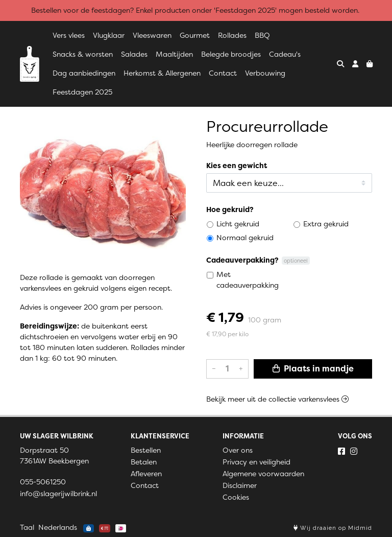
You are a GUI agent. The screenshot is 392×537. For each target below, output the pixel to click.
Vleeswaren (152, 35)
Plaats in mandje (313, 369)
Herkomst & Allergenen (162, 73)
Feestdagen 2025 (82, 92)
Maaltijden (174, 54)
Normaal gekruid (245, 238)
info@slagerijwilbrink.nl (58, 494)
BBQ (262, 35)
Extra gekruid (326, 224)
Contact (223, 73)
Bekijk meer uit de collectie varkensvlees (277, 399)
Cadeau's (285, 54)
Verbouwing (265, 73)
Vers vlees (69, 35)
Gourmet (195, 35)
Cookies (236, 497)
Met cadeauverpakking (248, 280)
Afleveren (146, 474)
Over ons (238, 450)
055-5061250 (43, 482)
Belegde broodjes (231, 54)
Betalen (144, 462)
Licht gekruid (238, 224)
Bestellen (146, 450)
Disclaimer (240, 485)
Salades (134, 54)
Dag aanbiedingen (84, 73)
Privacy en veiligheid (256, 462)
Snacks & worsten (83, 54)
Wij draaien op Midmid (333, 528)
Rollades (232, 35)
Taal (27, 527)
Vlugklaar (109, 35)
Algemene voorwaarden (263, 474)
